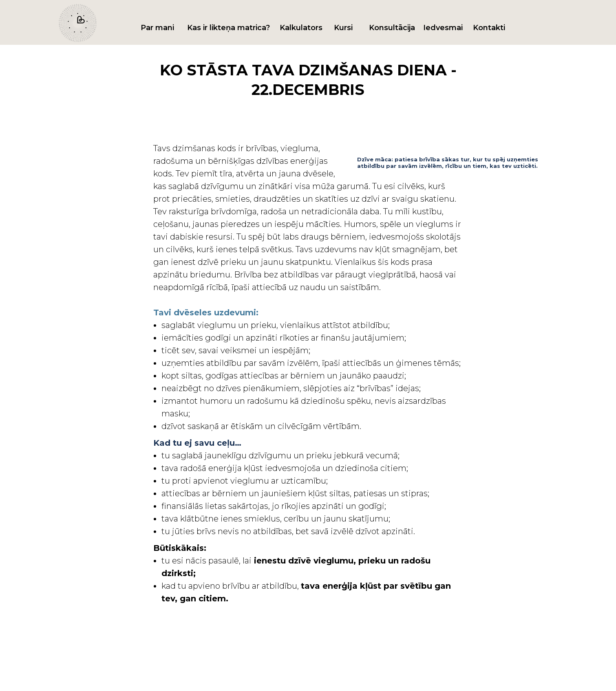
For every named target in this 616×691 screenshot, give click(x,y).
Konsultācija (392, 28)
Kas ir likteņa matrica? (229, 28)
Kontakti (489, 28)
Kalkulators (301, 28)
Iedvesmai (443, 28)
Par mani (157, 28)
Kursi (343, 28)
